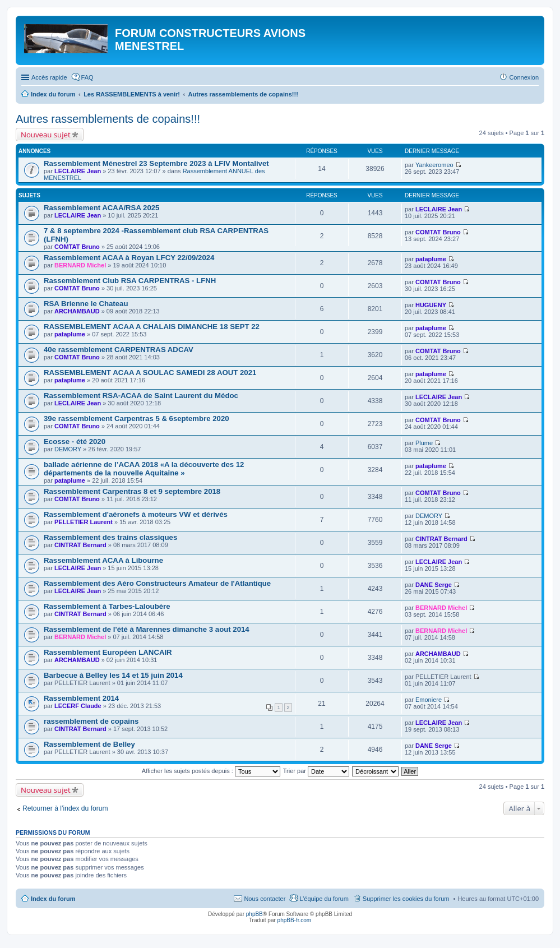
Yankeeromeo (434, 165)
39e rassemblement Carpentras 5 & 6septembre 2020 (136, 418)
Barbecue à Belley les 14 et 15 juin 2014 (113, 675)
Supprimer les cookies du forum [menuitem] (406, 899)
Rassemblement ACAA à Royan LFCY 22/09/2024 (129, 258)
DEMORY (68, 449)
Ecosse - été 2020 (75, 441)
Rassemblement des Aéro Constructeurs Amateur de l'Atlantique (157, 583)
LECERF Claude (78, 706)
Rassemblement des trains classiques (110, 537)
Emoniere (429, 700)
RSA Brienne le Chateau (86, 304)
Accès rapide (49, 77)
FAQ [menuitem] (87, 77)
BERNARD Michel (80, 265)
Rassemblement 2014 (81, 698)
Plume (424, 443)
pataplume (431, 259)
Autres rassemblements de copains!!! (108, 119)
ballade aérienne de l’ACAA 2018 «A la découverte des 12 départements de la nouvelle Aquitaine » (144, 469)
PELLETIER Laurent (84, 522)
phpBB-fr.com (295, 920)
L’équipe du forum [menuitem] (324, 899)
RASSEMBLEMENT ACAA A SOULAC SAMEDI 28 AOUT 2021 (150, 373)
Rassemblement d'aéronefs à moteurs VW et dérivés (136, 514)
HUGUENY (431, 305)
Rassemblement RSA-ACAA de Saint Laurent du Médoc (141, 396)
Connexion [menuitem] (524, 77)
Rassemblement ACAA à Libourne (103, 560)
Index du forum (53, 899)
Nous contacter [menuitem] (265, 899)
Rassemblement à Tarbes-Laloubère (107, 606)
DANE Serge (434, 585)
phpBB (254, 914)
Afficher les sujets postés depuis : (211, 771)
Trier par (316, 771)
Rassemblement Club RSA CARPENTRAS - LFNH (130, 281)
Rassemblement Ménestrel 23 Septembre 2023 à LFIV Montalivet (156, 163)
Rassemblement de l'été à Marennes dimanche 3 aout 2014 (147, 629)
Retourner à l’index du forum (65, 808)
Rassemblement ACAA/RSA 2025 (101, 208)
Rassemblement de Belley (89, 744)
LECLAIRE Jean (78, 171)
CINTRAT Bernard (80, 545)
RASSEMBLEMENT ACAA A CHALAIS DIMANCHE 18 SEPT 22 (152, 327)
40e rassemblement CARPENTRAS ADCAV (119, 350)
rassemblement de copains (91, 721)
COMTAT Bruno (77, 247)
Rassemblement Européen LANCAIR (108, 652)
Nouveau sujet (46, 135)
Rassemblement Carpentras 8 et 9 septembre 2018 (132, 491)
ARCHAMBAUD (77, 311)
